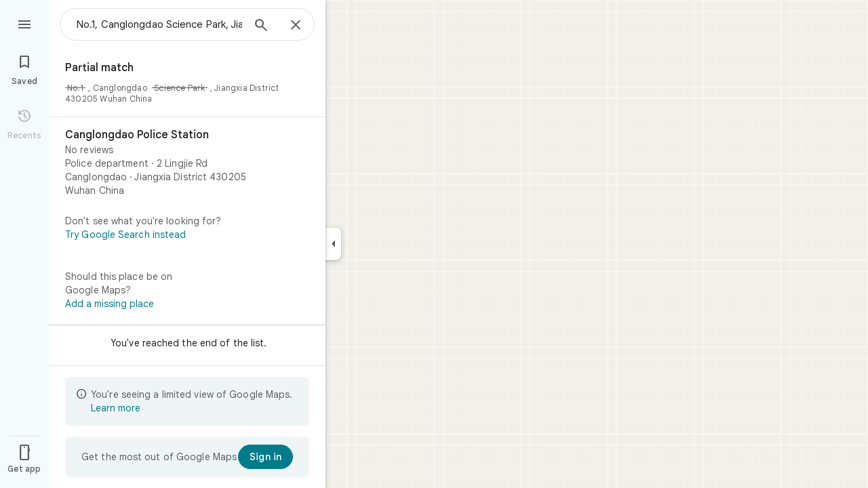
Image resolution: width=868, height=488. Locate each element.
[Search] (261, 26)
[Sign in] (265, 457)
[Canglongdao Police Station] (187, 163)
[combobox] (159, 24)
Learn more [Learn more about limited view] (116, 408)
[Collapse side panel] (333, 244)
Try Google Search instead (126, 235)
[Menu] (24, 23)
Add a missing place (110, 304)
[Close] (296, 26)
